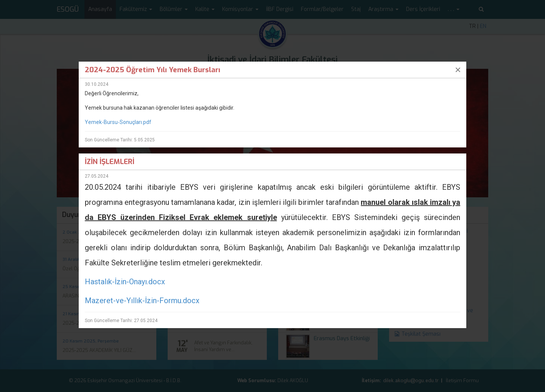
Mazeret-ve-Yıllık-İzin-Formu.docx (142, 301)
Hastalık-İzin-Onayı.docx (125, 282)
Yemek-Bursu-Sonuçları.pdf (118, 122)
